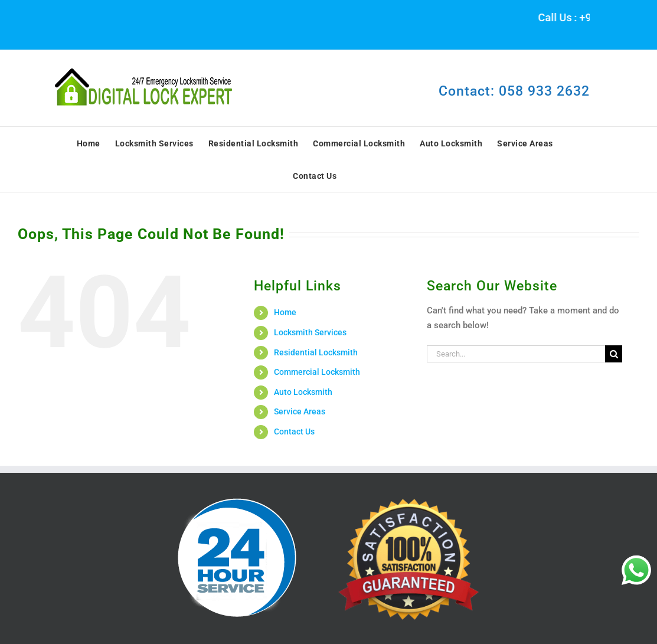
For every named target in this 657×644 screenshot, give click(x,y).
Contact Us (294, 431)
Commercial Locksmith (317, 372)
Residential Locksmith (316, 352)
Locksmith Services (310, 332)
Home (285, 312)
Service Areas (300, 411)
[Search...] (516, 354)
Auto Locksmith (303, 392)
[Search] (614, 354)
